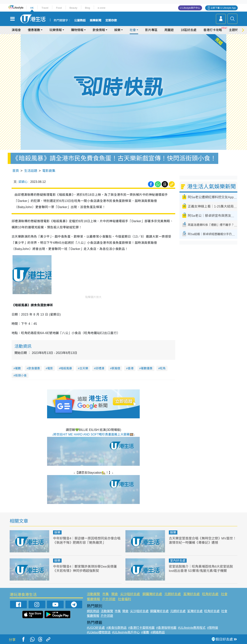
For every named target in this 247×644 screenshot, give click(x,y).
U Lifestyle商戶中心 (190, 8)
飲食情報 (99, 30)
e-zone (102, 8)
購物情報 (77, 30)
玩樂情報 (56, 30)
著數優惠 (147, 368)
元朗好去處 (173, 594)
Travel (45, 8)
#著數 (145, 632)
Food (59, 8)
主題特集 (235, 30)
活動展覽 (93, 594)
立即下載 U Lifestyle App (223, 8)
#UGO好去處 (96, 628)
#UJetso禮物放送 (99, 632)
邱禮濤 (100, 368)
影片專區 (151, 30)
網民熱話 (93, 611)
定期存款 (111, 20)
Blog (87, 8)
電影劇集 (49, 171)
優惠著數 (34, 30)
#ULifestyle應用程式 (192, 628)
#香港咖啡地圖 (166, 628)
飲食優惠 (34, 368)
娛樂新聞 (96, 20)
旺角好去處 (210, 594)
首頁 (16, 171)
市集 (106, 594)
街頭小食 (21, 375)
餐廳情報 (93, 599)
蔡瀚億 (116, 368)
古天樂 (84, 368)
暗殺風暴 (66, 368)
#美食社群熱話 (116, 628)
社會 (133, 30)
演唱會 (16, 30)
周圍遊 (169, 30)
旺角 (163, 368)
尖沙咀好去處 (130, 594)
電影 (50, 368)
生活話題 (31, 171)
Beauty (73, 8)
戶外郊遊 (109, 599)
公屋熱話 (80, 20)
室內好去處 (178, 561)
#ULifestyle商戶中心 (126, 632)
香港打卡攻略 (213, 30)
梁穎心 (23, 182)
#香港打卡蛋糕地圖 (141, 628)
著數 (18, 368)
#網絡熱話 (158, 632)
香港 (131, 368)
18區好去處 (189, 30)
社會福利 (124, 599)
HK (32, 8)
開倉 (115, 594)
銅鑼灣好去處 (152, 594)
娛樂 (117, 30)
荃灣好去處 (192, 594)
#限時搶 (213, 628)
